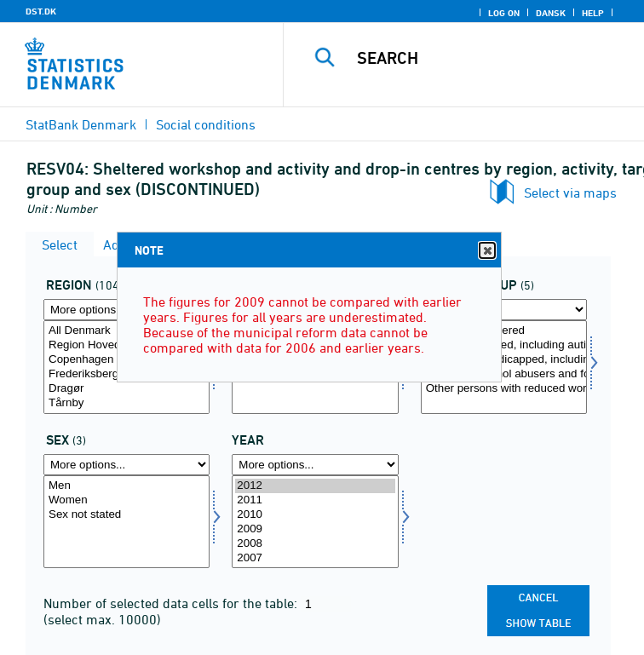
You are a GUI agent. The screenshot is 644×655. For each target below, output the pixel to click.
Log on (504, 13)
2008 (315, 544)
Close (486, 251)
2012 (315, 486)
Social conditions (206, 124)
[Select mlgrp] (504, 367)
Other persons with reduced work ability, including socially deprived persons (504, 389)
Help (593, 13)
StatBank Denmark (81, 124)
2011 (315, 500)
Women (126, 500)
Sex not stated (126, 515)
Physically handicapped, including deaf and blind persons (504, 360)
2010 (315, 515)
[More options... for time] (315, 465)
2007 (315, 558)
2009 (315, 529)
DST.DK (41, 11)
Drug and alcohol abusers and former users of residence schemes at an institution (504, 374)
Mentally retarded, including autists (504, 345)
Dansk (551, 13)
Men (126, 486)
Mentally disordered (504, 331)
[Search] (493, 58)
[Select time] (315, 522)
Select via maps (570, 192)
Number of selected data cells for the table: (172, 603)
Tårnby (126, 403)
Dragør (126, 389)
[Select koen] (126, 522)
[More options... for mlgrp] (504, 310)
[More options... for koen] (126, 465)
